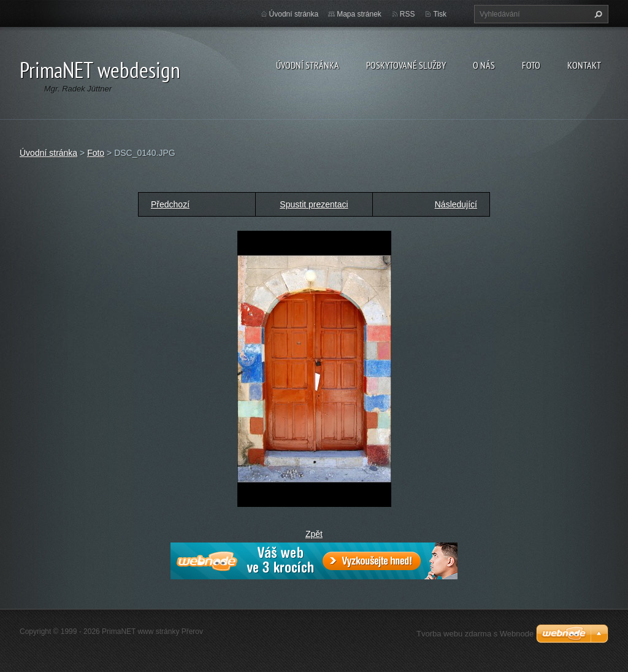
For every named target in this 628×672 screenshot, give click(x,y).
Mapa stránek (359, 14)
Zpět (314, 534)
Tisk (440, 14)
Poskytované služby (406, 65)
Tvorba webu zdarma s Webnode (475, 634)
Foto (531, 65)
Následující (456, 204)
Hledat (597, 14)
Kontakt (584, 65)
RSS (408, 14)
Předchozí (170, 204)
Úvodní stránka (308, 65)
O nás (484, 65)
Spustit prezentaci (314, 204)
